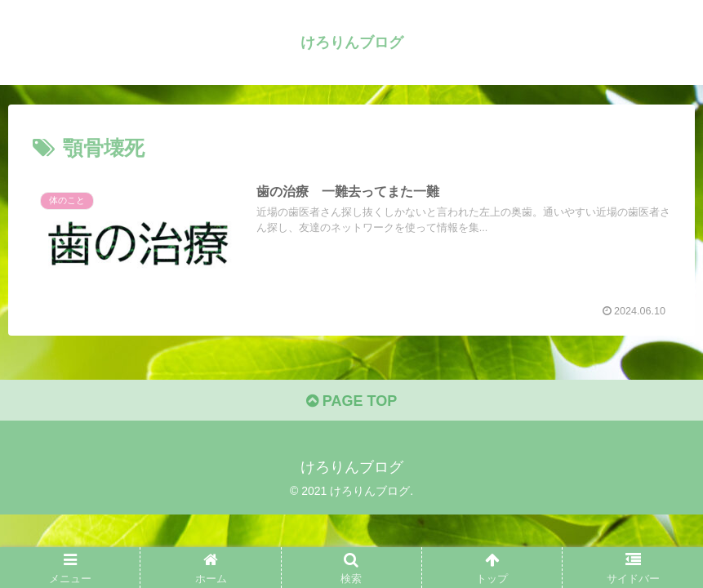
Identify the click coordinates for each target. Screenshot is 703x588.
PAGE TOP (351, 401)
